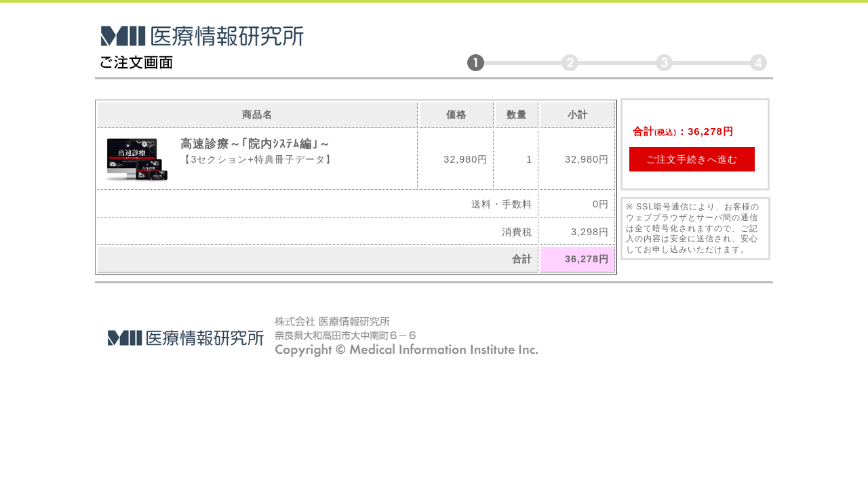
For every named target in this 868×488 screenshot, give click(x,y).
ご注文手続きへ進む (692, 159)
